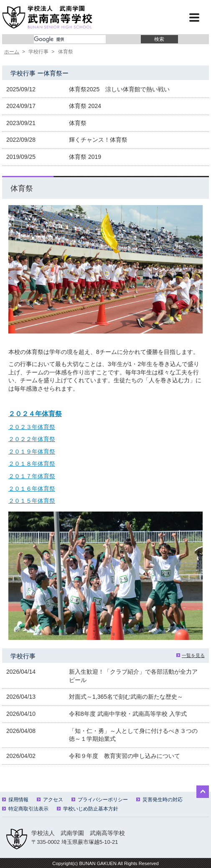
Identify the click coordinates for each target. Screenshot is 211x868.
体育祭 (78, 123)
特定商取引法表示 (25, 809)
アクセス (50, 800)
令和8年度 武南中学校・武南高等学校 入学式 (128, 714)
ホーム (12, 52)
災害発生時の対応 (159, 800)
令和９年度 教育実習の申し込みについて (125, 756)
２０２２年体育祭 (32, 439)
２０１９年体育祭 (32, 452)
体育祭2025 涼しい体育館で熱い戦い (119, 89)
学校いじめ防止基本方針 (88, 809)
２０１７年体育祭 (32, 476)
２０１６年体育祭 (32, 489)
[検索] (70, 39)
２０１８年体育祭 (32, 464)
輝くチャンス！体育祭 (98, 140)
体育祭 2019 (85, 157)
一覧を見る (191, 655)
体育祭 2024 (85, 106)
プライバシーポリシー (100, 800)
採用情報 (15, 800)
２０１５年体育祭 (32, 501)
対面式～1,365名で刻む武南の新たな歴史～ (126, 697)
